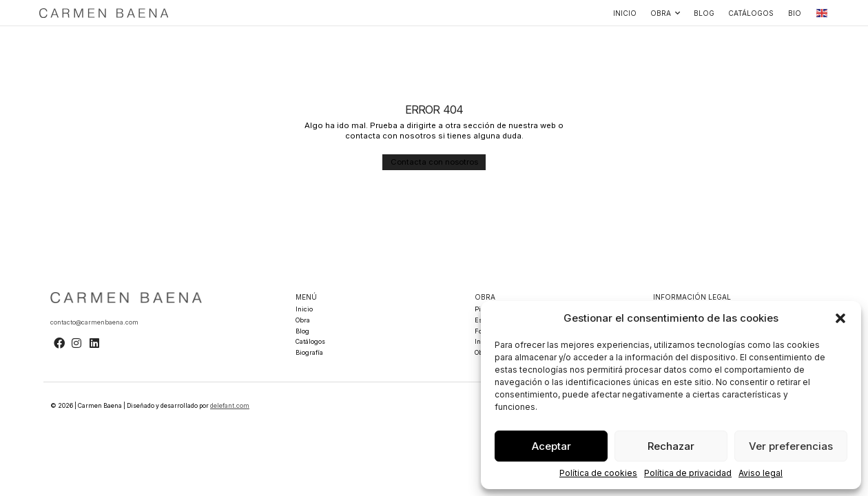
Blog (704, 13)
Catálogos (751, 13)
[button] (840, 318)
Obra (665, 13)
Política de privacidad (688, 473)
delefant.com (230, 404)
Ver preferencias (791, 446)
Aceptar (551, 446)
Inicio (625, 13)
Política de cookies (598, 473)
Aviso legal (761, 473)
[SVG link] (104, 13)
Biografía (309, 351)
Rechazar (671, 446)
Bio (795, 13)
